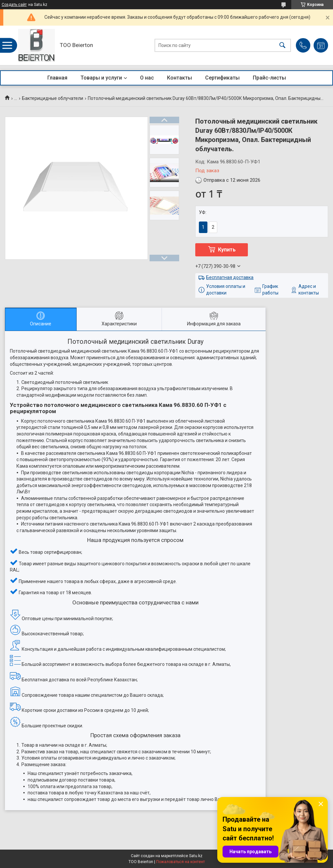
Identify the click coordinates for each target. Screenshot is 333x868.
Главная (57, 78)
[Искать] (282, 46)
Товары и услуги (101, 78)
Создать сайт (14, 5)
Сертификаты (222, 78)
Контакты (179, 78)
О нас (147, 78)
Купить (227, 250)
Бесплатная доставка (230, 277)
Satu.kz (196, 856)
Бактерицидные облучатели (53, 98)
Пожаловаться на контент (180, 862)
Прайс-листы (269, 78)
